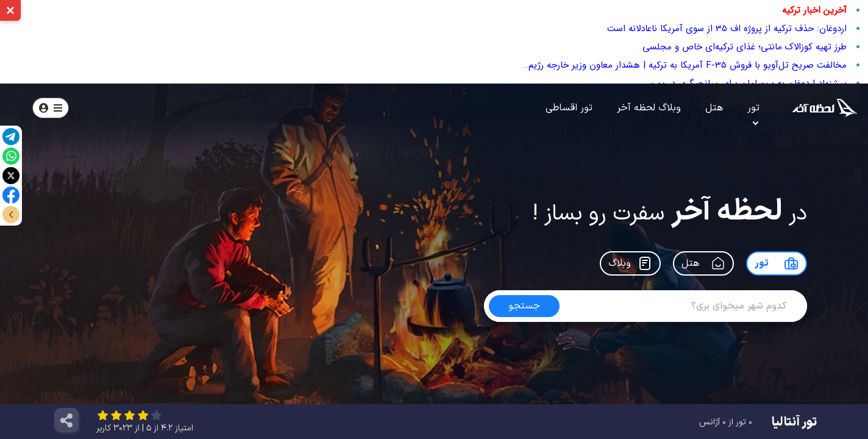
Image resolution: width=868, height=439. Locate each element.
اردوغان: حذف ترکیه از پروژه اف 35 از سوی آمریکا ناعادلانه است (727, 29)
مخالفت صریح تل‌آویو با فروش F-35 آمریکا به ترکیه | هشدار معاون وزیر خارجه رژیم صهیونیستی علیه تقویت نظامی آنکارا (616, 65)
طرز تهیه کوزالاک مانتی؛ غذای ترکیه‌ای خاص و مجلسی (745, 47)
